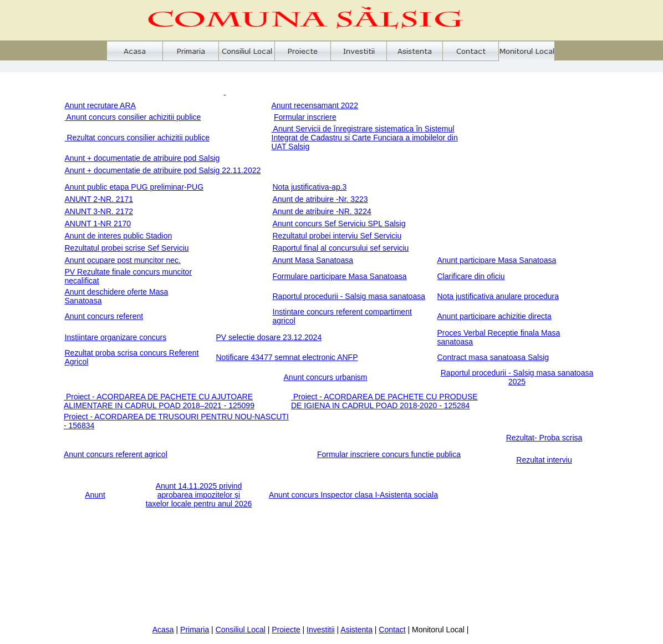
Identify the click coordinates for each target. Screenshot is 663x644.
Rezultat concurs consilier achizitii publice (137, 138)
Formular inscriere (305, 117)
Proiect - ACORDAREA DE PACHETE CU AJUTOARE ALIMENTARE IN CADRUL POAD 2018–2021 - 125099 (159, 401)
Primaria (195, 630)
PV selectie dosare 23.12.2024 (269, 337)
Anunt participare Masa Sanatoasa (497, 260)
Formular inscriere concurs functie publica (389, 454)
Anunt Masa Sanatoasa (313, 260)
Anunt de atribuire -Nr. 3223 (320, 199)
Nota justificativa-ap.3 (310, 187)
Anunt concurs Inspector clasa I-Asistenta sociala (353, 495)
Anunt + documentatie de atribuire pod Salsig (142, 158)
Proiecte (286, 630)
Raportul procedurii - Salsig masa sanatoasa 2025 (517, 377)
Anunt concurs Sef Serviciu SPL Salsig (339, 224)
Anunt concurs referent (104, 316)
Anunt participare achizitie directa (494, 316)
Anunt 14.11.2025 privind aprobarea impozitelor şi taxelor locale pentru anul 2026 (199, 495)
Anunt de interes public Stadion (119, 236)
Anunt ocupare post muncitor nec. (123, 260)
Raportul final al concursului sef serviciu (341, 248)
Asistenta (356, 630)
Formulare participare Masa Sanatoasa (340, 276)
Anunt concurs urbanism (326, 377)
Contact (392, 630)
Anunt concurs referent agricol (116, 454)
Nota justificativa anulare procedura (498, 296)
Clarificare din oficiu (471, 276)
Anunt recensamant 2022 (315, 105)
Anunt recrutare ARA (100, 105)
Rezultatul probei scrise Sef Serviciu (127, 248)
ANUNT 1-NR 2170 (98, 224)
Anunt (95, 495)
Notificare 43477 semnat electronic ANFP (287, 357)
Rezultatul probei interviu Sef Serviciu (337, 236)
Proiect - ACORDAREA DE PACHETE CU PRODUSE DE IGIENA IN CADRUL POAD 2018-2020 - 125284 (384, 401)
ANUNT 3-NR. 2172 (99, 211)
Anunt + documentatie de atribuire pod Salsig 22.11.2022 (163, 170)
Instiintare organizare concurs (116, 337)
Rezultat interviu (544, 460)
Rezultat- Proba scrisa (544, 438)
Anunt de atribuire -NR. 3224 (322, 211)
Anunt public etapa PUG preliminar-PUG (134, 187)
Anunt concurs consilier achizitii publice (133, 117)
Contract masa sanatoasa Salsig (493, 357)
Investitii (321, 630)
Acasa (163, 630)
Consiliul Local (241, 630)
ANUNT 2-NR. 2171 (99, 199)
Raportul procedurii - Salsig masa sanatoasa (349, 296)
